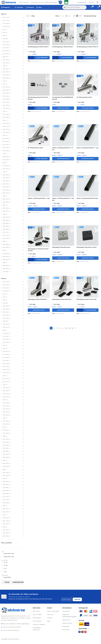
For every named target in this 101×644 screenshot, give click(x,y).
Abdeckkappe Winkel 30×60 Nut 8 (38, 302)
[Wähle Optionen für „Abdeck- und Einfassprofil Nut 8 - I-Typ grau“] (63, 212)
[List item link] (39, 613)
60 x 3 (5, 199)
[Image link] (16, 612)
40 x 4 (5, 123)
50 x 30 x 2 (7, 160)
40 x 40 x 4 (7, 132)
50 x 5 (5, 175)
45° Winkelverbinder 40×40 (85, 100)
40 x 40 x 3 (7, 129)
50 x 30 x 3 (7, 163)
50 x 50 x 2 (7, 178)
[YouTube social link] (85, 634)
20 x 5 (5, 39)
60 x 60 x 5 (7, 232)
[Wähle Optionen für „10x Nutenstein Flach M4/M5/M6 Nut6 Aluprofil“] (63, 111)
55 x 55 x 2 (7, 190)
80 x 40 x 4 (7, 263)
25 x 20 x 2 (7, 48)
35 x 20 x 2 (7, 90)
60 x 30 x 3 (7, 205)
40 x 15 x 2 (6, 105)
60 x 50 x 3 (7, 220)
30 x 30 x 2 (7, 72)
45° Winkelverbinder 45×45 (36, 151)
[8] (2, 568)
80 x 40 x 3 (7, 260)
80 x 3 (5, 244)
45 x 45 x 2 (7, 142)
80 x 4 (5, 253)
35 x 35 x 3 (7, 96)
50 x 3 (5, 157)
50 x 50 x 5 (7, 187)
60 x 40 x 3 (7, 214)
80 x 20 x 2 (7, 241)
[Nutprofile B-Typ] (2, 556)
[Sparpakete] (2, 580)
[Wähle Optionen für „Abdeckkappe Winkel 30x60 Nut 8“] (39, 313)
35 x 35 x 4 (7, 99)
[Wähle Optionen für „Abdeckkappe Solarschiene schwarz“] (88, 261)
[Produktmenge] (31, 61)
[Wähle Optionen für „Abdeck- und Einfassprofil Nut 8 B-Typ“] (88, 212)
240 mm (6, 42)
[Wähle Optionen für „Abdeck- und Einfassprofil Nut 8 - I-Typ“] (39, 212)
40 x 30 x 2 (7, 117)
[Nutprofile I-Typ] (2, 560)
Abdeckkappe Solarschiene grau (62, 250)
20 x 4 (5, 36)
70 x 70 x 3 (7, 238)
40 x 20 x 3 (7, 111)
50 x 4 (5, 166)
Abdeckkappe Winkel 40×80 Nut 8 (63, 302)
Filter (7, 585)
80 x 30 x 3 (7, 250)
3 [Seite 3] (57, 331)
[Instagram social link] (82, 634)
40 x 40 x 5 (7, 135)
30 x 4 (5, 84)
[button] (39, 61)
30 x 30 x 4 (7, 78)
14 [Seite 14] (72, 331)
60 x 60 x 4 (7, 229)
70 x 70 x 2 (7, 235)
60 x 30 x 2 (7, 202)
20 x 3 (5, 33)
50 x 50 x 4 (7, 184)
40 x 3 (5, 114)
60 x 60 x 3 (7, 226)
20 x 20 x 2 (7, 27)
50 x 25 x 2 (7, 154)
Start (28, 19)
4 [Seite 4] (60, 331)
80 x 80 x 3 (7, 275)
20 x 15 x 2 (6, 24)
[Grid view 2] (74, 19)
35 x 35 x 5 (7, 102)
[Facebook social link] (80, 634)
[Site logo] (10, 4)
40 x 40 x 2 (7, 126)
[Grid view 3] (77, 19)
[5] (2, 575)
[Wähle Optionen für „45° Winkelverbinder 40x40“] (88, 111)
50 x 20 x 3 (7, 151)
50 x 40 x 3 (7, 172)
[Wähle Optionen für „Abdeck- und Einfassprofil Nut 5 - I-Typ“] (88, 162)
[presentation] (73, 598)
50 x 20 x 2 (7, 148)
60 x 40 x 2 (7, 211)
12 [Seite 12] (66, 331)
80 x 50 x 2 (7, 269)
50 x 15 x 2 (6, 145)
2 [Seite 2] (54, 331)
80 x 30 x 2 (7, 247)
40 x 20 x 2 (7, 108)
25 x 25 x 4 (7, 57)
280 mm (6, 60)
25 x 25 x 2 (7, 51)
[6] (2, 571)
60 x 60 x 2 (7, 223)
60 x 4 (5, 208)
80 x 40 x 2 (7, 257)
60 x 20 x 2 (7, 193)
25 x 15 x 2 (6, 45)
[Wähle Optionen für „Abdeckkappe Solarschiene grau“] (63, 261)
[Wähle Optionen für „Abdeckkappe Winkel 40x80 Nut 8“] (63, 313)
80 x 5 (5, 266)
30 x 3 (5, 69)
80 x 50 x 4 (7, 272)
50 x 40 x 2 (7, 169)
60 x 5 (5, 217)
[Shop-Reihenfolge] (92, 19)
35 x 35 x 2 (7, 93)
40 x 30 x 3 (7, 120)
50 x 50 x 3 (7, 181)
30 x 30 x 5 (7, 81)
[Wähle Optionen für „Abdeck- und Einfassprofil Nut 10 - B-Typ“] (63, 162)
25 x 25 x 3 (7, 54)
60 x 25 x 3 (7, 196)
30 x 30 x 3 (7, 75)
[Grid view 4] (80, 19)
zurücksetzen (18, 585)
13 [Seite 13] (69, 331)
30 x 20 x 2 (7, 66)
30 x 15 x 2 (6, 63)
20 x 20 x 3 (7, 30)
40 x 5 (5, 139)
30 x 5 (5, 87)
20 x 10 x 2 (6, 20)
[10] (2, 565)
